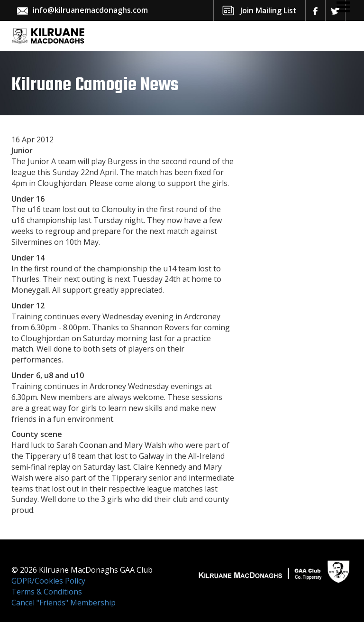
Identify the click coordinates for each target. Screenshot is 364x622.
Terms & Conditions (47, 592)
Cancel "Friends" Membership (64, 603)
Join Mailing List (268, 10)
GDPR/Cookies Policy (48, 581)
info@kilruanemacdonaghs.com (90, 10)
